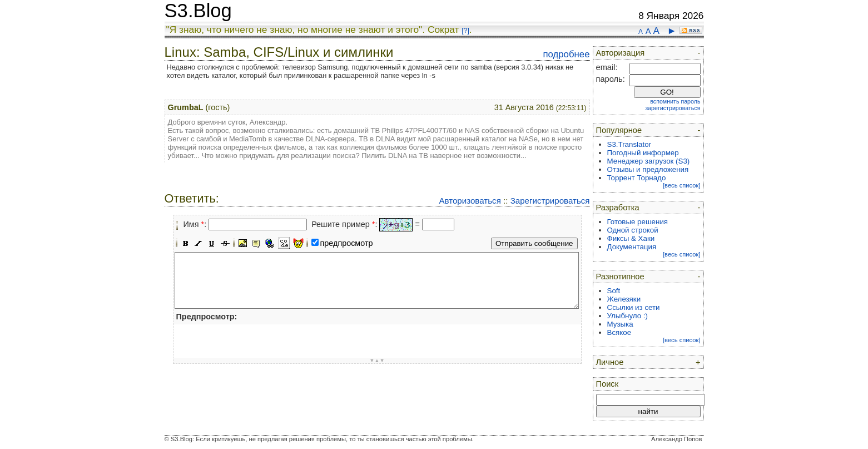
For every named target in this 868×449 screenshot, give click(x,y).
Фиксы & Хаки (631, 238)
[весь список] (682, 185)
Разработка (618, 208)
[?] (465, 31)
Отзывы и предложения (648, 169)
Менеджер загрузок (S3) (649, 161)
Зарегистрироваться (550, 201)
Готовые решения (638, 222)
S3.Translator (629, 144)
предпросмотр (347, 243)
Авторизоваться (470, 201)
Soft (614, 291)
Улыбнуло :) (628, 316)
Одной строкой (633, 230)
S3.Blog (198, 11)
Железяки (624, 299)
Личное (610, 362)
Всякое (619, 332)
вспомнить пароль (675, 101)
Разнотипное (620, 277)
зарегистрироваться (673, 108)
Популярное (619, 130)
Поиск (607, 384)
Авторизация (621, 53)
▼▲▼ (377, 361)
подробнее (566, 54)
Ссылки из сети (634, 307)
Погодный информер (643, 153)
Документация (632, 247)
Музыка (620, 324)
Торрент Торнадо (637, 178)
